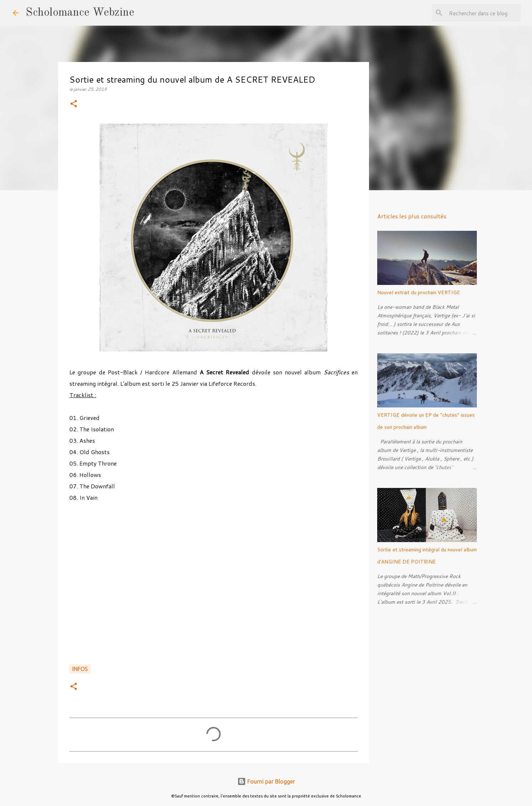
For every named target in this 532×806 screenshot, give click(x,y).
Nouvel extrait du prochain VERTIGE (419, 292)
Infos (80, 669)
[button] (74, 104)
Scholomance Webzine (80, 13)
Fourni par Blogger (266, 781)
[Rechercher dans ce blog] (484, 13)
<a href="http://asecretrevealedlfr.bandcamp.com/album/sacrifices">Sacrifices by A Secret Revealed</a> (214, 587)
